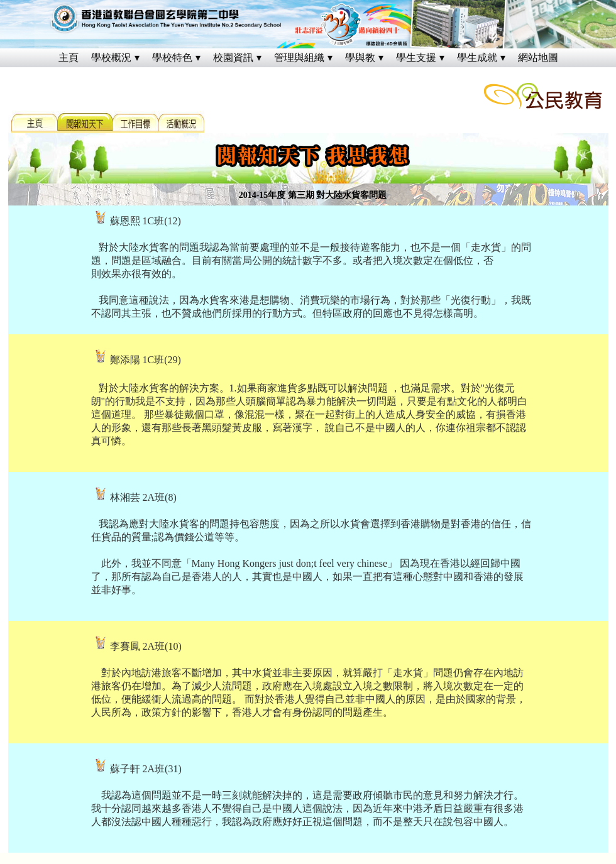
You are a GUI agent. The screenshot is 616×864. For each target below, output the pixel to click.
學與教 (360, 57)
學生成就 (477, 57)
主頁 (69, 57)
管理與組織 (299, 57)
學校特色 (172, 57)
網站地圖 (538, 57)
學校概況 (111, 57)
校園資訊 (233, 57)
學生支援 (416, 57)
